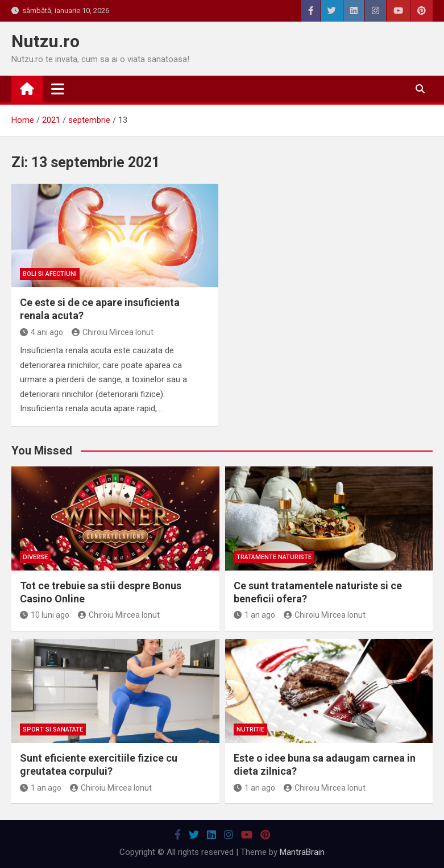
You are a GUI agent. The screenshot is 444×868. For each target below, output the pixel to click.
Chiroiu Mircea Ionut (113, 332)
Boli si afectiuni (50, 274)
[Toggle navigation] (58, 89)
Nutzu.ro (45, 41)
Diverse (35, 557)
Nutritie (250, 729)
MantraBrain (302, 852)
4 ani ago (42, 332)
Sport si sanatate (53, 729)
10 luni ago (45, 615)
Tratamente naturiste (274, 557)
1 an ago (254, 615)
